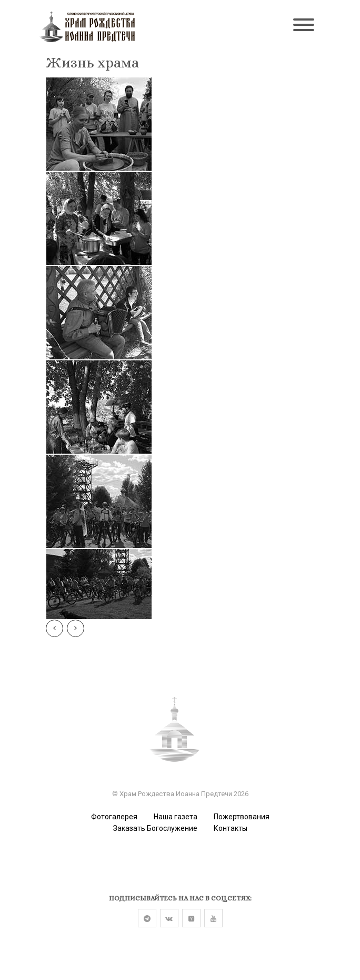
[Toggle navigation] (304, 26)
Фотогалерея (114, 817)
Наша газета (176, 817)
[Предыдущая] (54, 628)
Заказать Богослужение (155, 828)
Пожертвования (242, 817)
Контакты (231, 828)
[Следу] (76, 628)
